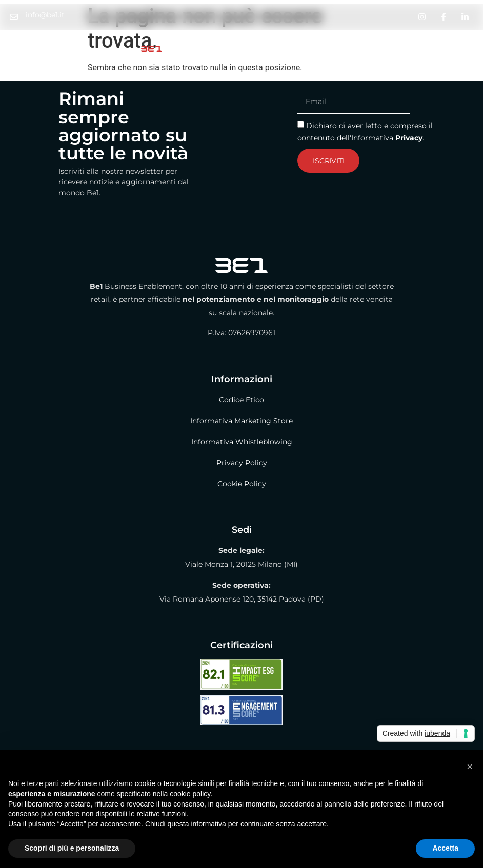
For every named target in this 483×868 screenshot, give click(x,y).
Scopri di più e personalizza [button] (72, 848)
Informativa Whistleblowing (242, 442)
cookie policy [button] (190, 794)
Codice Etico (241, 400)
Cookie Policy (242, 484)
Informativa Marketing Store (241, 421)
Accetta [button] (445, 848)
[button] (470, 767)
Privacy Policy (242, 463)
